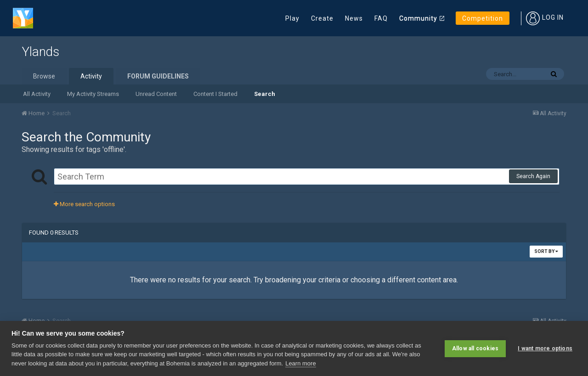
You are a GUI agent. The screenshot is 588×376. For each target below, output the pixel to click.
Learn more (300, 363)
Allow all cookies (475, 348)
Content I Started (215, 94)
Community (418, 18)
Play (292, 18)
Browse (44, 76)
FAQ (381, 18)
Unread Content (156, 94)
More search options (84, 204)
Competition (483, 18)
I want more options (545, 348)
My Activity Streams (93, 94)
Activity (91, 76)
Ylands (40, 52)
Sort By (546, 251)
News (354, 18)
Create (322, 18)
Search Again (533, 176)
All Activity (37, 94)
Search (265, 94)
